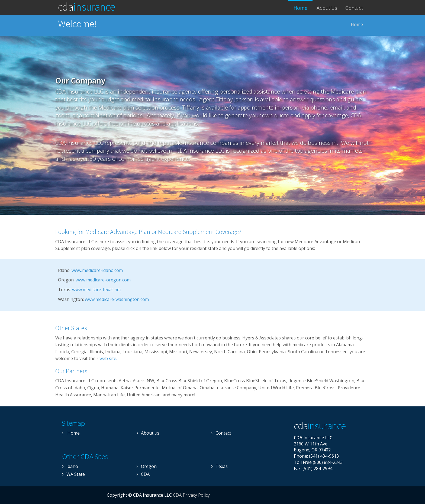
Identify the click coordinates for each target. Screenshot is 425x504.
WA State (73, 474)
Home (300, 8)
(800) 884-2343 (328, 462)
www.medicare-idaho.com (97, 270)
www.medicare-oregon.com (103, 280)
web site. (108, 358)
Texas (219, 466)
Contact (354, 8)
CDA (87, 6)
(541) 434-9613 (324, 456)
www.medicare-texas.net (97, 290)
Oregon (147, 466)
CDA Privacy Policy (191, 495)
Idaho (70, 466)
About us (148, 433)
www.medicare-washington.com (117, 299)
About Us (327, 8)
